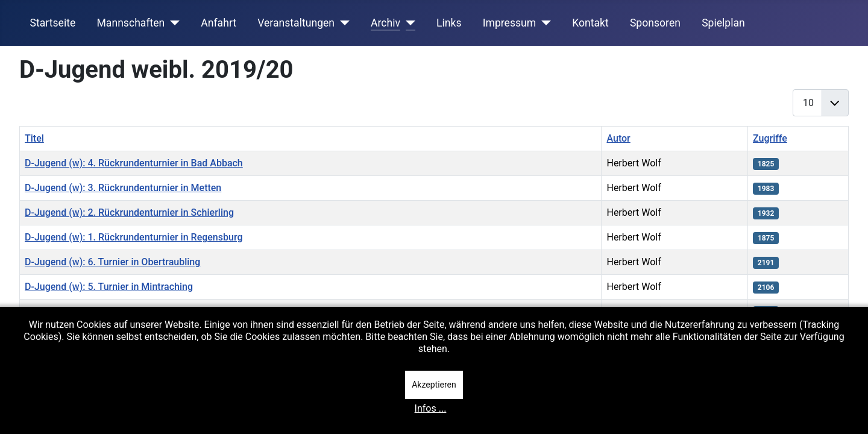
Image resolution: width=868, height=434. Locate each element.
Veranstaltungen (296, 23)
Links (449, 23)
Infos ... (431, 408)
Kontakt (590, 23)
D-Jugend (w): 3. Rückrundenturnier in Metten (123, 188)
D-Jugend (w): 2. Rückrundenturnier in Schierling (129, 212)
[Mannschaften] (172, 23)
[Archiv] (408, 23)
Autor (618, 138)
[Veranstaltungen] (342, 23)
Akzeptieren (434, 385)
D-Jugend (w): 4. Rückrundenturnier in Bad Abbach (134, 163)
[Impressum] (543, 23)
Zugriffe (770, 138)
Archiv (385, 23)
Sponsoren (655, 23)
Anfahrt (219, 23)
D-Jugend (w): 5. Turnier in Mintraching (109, 287)
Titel (34, 138)
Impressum (510, 23)
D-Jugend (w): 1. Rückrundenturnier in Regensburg (134, 237)
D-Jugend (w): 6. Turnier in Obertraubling (112, 262)
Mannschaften (131, 23)
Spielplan (723, 23)
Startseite (53, 23)
